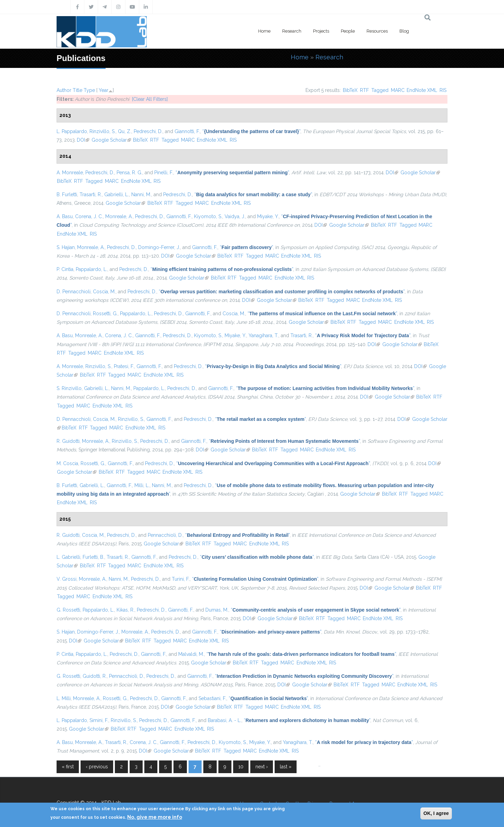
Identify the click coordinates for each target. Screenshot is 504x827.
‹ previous (97, 767)
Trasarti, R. (91, 194)
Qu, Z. (125, 131)
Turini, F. (181, 579)
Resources (377, 31)
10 (241, 767)
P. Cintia (65, 269)
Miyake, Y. (268, 216)
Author (64, 90)
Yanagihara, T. (263, 335)
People (348, 31)
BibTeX (350, 90)
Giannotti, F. (187, 131)
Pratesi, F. (124, 366)
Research (292, 31)
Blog (404, 31)
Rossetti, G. (105, 314)
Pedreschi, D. (148, 131)
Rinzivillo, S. (103, 131)
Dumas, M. (217, 610)
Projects (321, 31)
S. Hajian (66, 247)
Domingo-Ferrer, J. (159, 247)
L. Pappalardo (72, 131)
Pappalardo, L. (92, 269)
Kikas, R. (125, 610)
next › (262, 767)
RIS (443, 90)
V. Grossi (67, 579)
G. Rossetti (68, 610)
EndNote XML (422, 90)
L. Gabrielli (68, 557)
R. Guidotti (68, 441)
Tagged (380, 90)
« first (68, 767)
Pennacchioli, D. (165, 535)
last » (286, 767)
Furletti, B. (93, 557)
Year (104, 90)
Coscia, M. (104, 292)
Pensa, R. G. (129, 173)
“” (251, 131)
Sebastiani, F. (212, 698)
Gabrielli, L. (117, 194)
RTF (364, 90)
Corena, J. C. (89, 216)
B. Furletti (67, 194)
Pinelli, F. (164, 173)
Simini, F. (99, 720)
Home (264, 31)
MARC (398, 90)
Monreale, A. (119, 216)
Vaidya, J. (235, 216)
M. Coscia (67, 463)
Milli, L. (142, 485)
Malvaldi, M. (191, 654)
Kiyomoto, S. (208, 216)
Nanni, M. (141, 194)
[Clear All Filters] (150, 99)
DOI (83, 140)
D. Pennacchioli (74, 292)
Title (77, 90)
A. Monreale (70, 173)
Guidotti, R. (95, 676)
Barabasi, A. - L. (225, 720)
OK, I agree (436, 813)
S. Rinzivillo (69, 388)
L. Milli (64, 698)
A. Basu (65, 216)
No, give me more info (155, 817)
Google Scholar (111, 140)
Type (89, 90)
